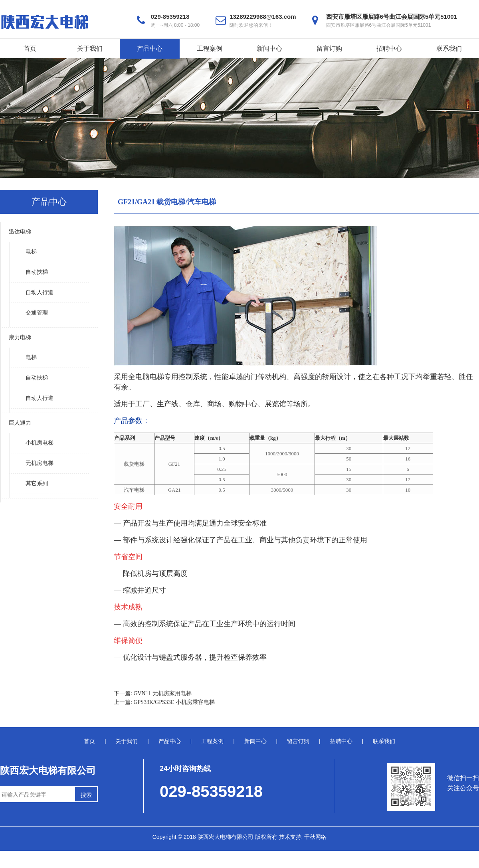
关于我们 (90, 48)
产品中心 (150, 48)
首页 (30, 48)
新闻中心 (269, 48)
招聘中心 (389, 48)
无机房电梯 (40, 463)
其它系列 (37, 483)
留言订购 (329, 48)
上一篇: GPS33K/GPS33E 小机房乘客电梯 (164, 702)
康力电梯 (20, 337)
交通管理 (37, 313)
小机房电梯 (40, 443)
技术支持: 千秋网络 (303, 837)
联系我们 (449, 48)
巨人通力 (20, 423)
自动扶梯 (37, 272)
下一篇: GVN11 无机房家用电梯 (153, 693)
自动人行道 (40, 292)
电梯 (31, 252)
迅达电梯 (20, 232)
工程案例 (210, 48)
